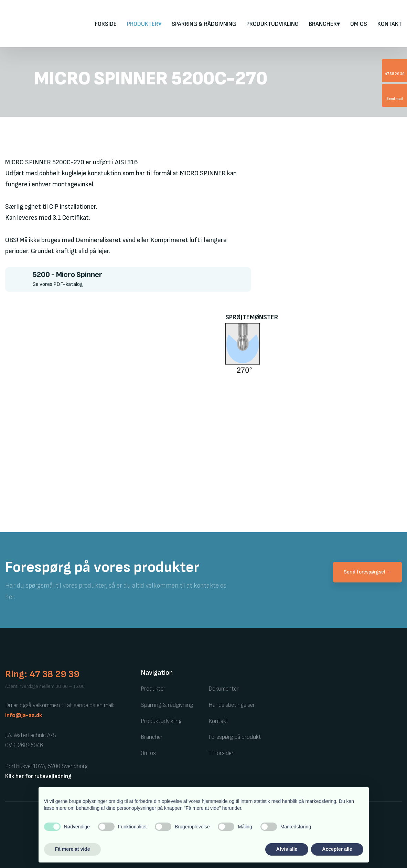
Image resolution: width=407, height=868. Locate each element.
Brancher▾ (324, 24)
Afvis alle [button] (287, 849)
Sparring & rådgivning (204, 24)
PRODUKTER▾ (144, 24)
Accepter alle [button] (337, 849)
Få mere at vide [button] (73, 849)
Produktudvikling (272, 24)
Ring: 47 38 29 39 (42, 674)
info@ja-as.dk (24, 715)
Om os (359, 24)
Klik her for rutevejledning (38, 776)
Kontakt (390, 24)
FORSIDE (106, 24)
